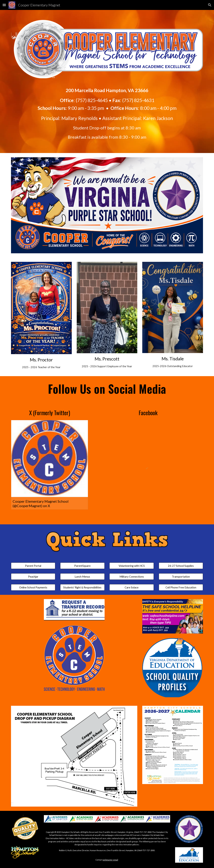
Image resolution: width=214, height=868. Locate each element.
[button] (4, 5)
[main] (107, 111)
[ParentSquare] (82, 566)
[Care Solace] (132, 587)
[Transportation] (181, 577)
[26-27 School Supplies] (181, 566)
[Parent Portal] (33, 566)
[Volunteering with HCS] (132, 566)
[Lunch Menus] (82, 577)
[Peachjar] (33, 577)
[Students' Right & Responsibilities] (82, 587)
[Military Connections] (132, 577)
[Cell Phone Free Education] (181, 587)
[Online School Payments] (33, 587)
